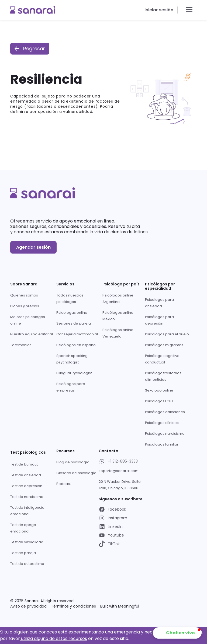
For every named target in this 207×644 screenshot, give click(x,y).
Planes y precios (25, 306)
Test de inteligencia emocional (27, 511)
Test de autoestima (27, 564)
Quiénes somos (24, 295)
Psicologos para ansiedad (159, 303)
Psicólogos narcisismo (165, 434)
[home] (33, 10)
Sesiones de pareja (74, 323)
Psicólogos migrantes (164, 345)
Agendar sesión (33, 247)
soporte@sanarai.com (119, 471)
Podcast (64, 484)
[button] (189, 10)
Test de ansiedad (26, 475)
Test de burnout (24, 464)
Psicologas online (72, 313)
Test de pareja (23, 553)
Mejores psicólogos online (28, 320)
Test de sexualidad (27, 542)
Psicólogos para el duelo (167, 334)
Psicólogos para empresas (71, 387)
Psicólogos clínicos (162, 423)
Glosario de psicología (76, 473)
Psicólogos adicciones (165, 412)
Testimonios (21, 345)
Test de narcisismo (27, 497)
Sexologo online (159, 390)
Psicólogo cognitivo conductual (162, 359)
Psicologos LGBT (159, 401)
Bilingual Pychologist (74, 373)
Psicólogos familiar (162, 444)
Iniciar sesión (159, 10)
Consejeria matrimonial (77, 334)
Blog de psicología (73, 462)
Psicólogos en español (76, 345)
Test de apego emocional (23, 528)
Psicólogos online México (118, 316)
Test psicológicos (28, 452)
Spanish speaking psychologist (72, 359)
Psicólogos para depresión (159, 320)
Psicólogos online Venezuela (118, 333)
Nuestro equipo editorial (32, 334)
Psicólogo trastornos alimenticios (163, 376)
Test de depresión (26, 486)
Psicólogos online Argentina (118, 299)
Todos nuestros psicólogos (70, 299)
